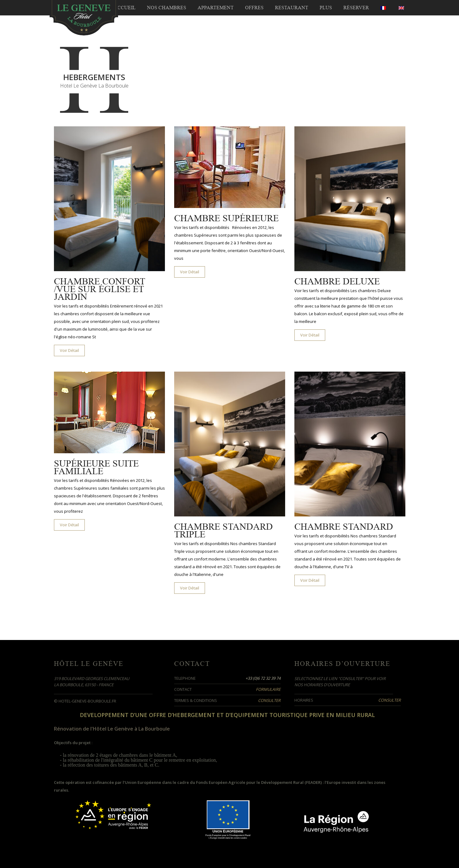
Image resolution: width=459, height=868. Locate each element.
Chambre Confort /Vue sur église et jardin (99, 289)
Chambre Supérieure (226, 218)
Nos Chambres (167, 8)
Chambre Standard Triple (223, 531)
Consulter (269, 700)
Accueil (125, 8)
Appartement (216, 8)
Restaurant (292, 8)
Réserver (356, 8)
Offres (254, 8)
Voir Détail (69, 350)
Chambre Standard (344, 527)
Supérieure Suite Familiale (96, 467)
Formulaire (268, 689)
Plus (326, 8)
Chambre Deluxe (337, 281)
